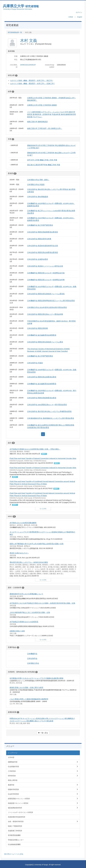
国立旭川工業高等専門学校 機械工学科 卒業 (44, 165)
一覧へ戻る (43, 733)
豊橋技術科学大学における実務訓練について (26, 594)
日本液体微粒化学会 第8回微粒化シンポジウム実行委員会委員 (51, 418)
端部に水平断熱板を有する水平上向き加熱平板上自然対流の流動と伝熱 (37, 544)
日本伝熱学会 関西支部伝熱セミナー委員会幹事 (45, 314)
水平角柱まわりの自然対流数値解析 (23, 523)
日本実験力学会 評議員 (36, 185)
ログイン (79, 12)
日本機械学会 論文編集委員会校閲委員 (42, 335)
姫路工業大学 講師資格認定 (38, 122)
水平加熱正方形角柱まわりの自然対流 (24, 622)
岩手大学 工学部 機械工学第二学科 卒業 (42, 160)
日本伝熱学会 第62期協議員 (38, 197)
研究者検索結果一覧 (15, 32)
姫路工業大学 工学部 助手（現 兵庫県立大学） (45, 128)
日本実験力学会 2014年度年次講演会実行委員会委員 (47, 307)
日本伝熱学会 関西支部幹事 (38, 328)
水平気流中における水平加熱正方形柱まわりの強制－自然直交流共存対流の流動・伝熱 (42, 603)
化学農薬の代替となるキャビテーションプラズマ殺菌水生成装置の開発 (37, 678)
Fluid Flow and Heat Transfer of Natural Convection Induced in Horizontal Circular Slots (43, 458)
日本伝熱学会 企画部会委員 (38, 259)
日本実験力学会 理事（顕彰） (38, 180)
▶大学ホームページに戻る (14, 854)
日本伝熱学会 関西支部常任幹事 (39, 239)
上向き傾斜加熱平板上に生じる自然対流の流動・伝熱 (30, 612)
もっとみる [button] (43, 509)
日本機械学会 (32, 654)
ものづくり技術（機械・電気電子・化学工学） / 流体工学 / (32, 84)
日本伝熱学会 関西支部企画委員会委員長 (43, 252)
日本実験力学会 (33, 663)
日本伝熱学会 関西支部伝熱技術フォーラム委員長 (46, 294)
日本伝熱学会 (32, 658)
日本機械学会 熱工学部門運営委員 (40, 225)
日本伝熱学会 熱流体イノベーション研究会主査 (45, 266)
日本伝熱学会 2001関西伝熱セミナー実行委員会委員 (47, 405)
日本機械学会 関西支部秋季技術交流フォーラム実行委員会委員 (51, 301)
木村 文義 (29, 41)
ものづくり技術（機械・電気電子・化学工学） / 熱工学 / (32, 80)
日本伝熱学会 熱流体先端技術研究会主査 (43, 246)
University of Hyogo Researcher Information (18, 9)
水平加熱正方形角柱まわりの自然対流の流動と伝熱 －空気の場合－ (35, 449)
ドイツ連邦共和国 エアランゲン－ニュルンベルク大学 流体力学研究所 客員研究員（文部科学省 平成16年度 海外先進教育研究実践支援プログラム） (52, 114)
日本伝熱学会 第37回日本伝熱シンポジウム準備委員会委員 (49, 411)
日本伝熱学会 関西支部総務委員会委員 (42, 398)
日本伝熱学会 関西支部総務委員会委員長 (43, 232)
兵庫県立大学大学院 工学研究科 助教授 (42, 105)
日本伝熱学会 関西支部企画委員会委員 (42, 377)
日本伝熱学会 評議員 (35, 363)
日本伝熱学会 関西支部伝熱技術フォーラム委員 (45, 342)
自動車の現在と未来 (17, 631)
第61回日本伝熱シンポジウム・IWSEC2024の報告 (29, 562)
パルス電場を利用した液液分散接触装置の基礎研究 (29, 699)
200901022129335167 (28, 65)
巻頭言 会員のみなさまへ (19, 553)
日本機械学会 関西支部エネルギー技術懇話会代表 (46, 273)
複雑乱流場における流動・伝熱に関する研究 (26, 688)
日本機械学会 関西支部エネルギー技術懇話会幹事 (46, 280)
